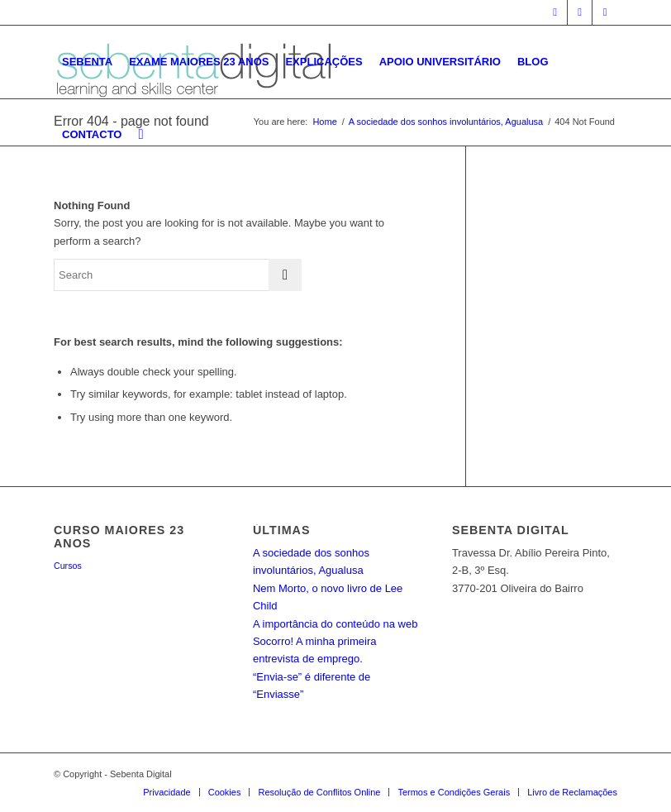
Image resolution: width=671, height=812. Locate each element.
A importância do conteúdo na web (335, 624)
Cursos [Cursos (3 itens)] (68, 566)
